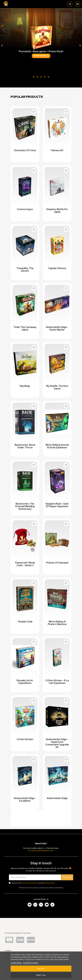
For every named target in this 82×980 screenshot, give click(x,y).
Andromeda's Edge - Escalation (25, 799)
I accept (41, 969)
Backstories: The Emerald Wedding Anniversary (25, 506)
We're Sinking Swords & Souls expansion (57, 446)
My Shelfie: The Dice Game (57, 387)
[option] (41, 45)
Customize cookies (31, 963)
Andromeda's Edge (57, 798)
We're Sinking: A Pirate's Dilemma (57, 623)
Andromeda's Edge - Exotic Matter (57, 328)
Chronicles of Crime (25, 150)
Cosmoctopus (25, 209)
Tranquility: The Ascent (25, 270)
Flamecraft (57, 150)
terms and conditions (30, 883)
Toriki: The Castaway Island (25, 328)
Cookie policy (16, 963)
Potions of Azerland (57, 563)
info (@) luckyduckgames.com (41, 850)
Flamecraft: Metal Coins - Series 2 (25, 564)
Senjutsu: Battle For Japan (57, 211)
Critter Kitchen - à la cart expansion (57, 682)
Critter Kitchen (25, 739)
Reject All (41, 975)
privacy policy (50, 883)
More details (41, 56)
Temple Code (25, 622)
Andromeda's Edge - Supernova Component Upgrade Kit (57, 743)
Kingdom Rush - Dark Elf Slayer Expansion (57, 505)
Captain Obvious (57, 268)
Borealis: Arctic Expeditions (25, 682)
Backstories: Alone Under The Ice (25, 446)
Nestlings (25, 386)
